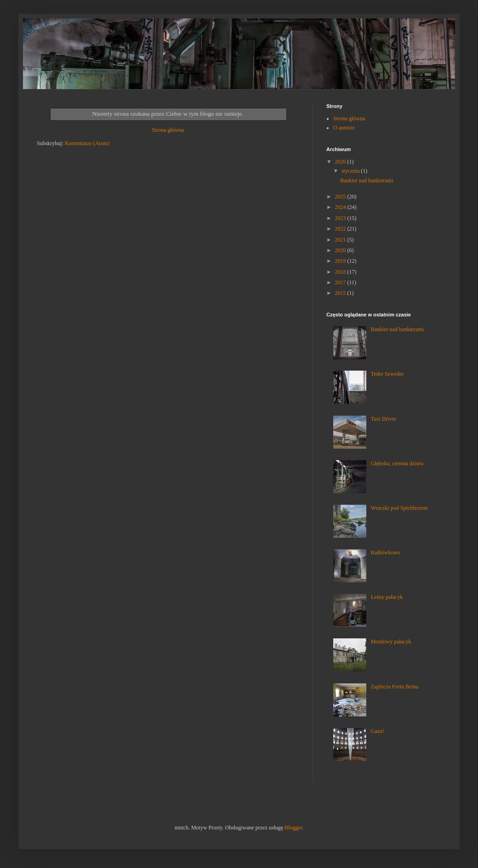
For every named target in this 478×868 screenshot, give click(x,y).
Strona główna (168, 130)
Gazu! (378, 731)
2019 (341, 261)
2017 (341, 282)
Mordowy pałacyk (391, 642)
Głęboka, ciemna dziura (397, 463)
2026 (341, 162)
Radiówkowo (386, 552)
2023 (341, 218)
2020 (341, 250)
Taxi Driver (384, 419)
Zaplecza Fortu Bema (395, 687)
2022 (341, 229)
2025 (341, 197)
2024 (341, 207)
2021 (341, 240)
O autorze (344, 128)
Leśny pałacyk (387, 597)
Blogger (293, 828)
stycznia (351, 171)
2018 (341, 272)
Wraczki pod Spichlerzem (399, 508)
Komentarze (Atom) (87, 143)
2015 (341, 293)
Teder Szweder (387, 374)
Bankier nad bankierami (367, 180)
